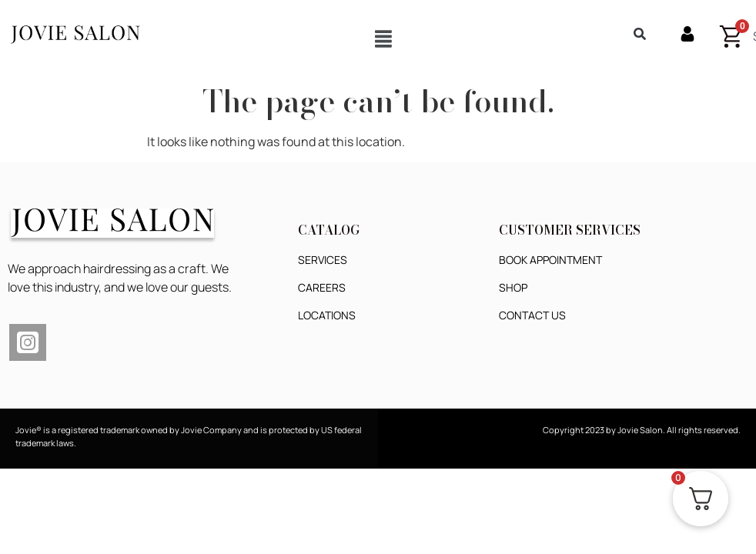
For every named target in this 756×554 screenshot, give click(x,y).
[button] (383, 38)
